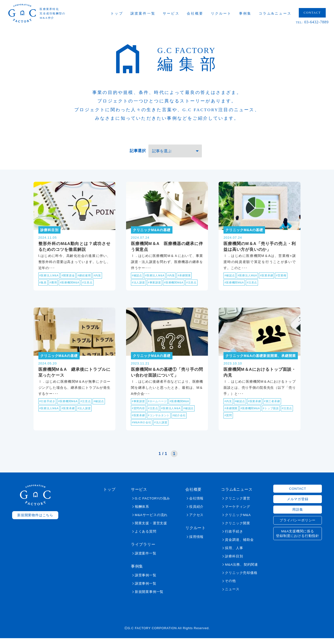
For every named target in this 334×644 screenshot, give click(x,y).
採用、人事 (234, 554)
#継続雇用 (88, 278)
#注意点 (91, 285)
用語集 (298, 515)
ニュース (232, 595)
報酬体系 (142, 512)
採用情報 (196, 543)
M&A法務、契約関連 (241, 570)
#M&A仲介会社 (142, 428)
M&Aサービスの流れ (151, 521)
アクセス (196, 521)
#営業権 (285, 278)
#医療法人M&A (50, 278)
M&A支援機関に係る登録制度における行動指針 (298, 539)
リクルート (225, 15)
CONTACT (316, 14)
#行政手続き (48, 406)
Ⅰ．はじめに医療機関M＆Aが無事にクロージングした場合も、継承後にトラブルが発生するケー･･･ (74, 392)
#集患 (43, 285)
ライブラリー (143, 550)
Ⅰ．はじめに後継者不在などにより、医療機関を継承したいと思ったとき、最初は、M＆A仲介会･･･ (167, 392)
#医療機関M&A (72, 285)
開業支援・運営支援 (151, 529)
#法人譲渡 (139, 285)
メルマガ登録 (298, 505)
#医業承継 (270, 278)
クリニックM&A (238, 521)
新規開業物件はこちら (35, 521)
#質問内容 (139, 414)
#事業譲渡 (156, 285)
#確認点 (137, 278)
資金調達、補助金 (239, 546)
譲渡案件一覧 (146, 15)
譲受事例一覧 (146, 581)
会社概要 (199, 15)
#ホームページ (159, 406)
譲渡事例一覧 (146, 589)
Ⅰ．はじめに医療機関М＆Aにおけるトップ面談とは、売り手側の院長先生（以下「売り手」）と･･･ (260, 392)
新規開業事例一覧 (149, 598)
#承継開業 (188, 278)
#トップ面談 (274, 414)
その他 (230, 587)
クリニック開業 (238, 529)
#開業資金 (71, 278)
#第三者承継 (275, 406)
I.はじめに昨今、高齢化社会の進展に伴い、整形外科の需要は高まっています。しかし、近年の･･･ (74, 264)
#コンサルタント (161, 421)
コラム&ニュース (279, 15)
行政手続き (234, 537)
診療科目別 (234, 562)
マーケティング (238, 512)
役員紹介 (196, 512)
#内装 (102, 278)
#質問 (243, 421)
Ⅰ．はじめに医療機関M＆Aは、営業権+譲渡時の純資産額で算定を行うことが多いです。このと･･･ (260, 264)
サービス (175, 15)
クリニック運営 (238, 504)
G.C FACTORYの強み (152, 504)
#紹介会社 (183, 421)
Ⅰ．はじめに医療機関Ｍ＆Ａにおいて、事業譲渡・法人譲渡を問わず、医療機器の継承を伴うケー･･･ (167, 264)
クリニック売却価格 (241, 579)
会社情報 (196, 504)
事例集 (249, 15)
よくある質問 (146, 537)
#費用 (54, 285)
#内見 (228, 406)
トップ (120, 15)
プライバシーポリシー (298, 526)
